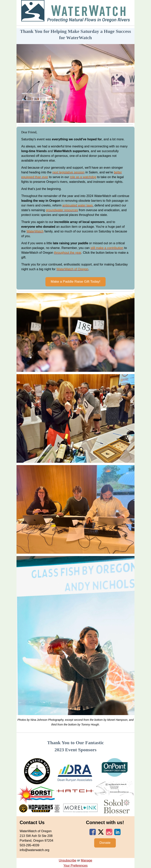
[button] (75, 282)
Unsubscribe (68, 860)
